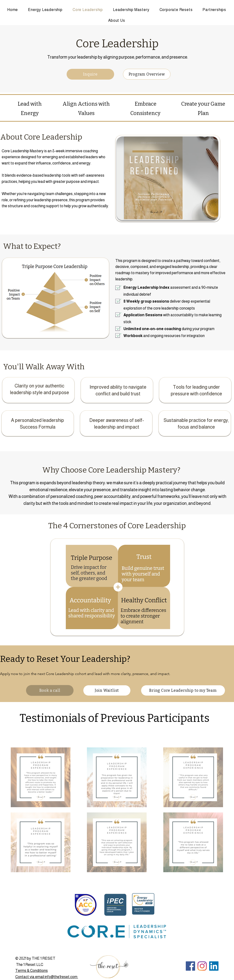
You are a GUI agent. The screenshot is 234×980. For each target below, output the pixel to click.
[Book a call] (50, 690)
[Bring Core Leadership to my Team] (183, 690)
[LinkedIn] (214, 966)
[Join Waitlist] (107, 690)
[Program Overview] (147, 74)
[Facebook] (190, 966)
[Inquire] (90, 74)
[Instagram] (202, 966)
